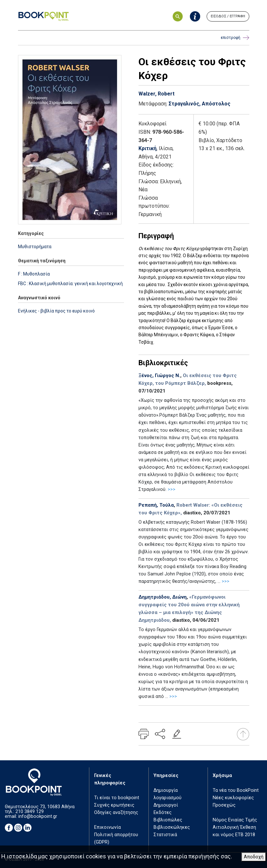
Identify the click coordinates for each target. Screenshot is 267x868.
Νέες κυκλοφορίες (233, 798)
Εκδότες (163, 813)
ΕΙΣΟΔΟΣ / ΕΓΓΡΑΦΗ (228, 16)
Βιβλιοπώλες (168, 820)
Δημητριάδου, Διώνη (163, 597)
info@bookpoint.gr (38, 816)
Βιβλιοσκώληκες (172, 827)
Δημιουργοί (166, 805)
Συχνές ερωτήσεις (114, 805)
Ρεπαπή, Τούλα (156, 505)
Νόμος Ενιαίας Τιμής (235, 820)
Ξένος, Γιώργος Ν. (159, 375)
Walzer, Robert (156, 94)
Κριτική (147, 148)
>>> (172, 489)
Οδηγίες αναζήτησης (116, 813)
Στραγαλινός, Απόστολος (200, 104)
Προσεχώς (224, 805)
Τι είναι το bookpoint (117, 798)
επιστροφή (235, 38)
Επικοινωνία (107, 827)
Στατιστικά (165, 835)
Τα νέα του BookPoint (236, 790)
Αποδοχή (254, 857)
